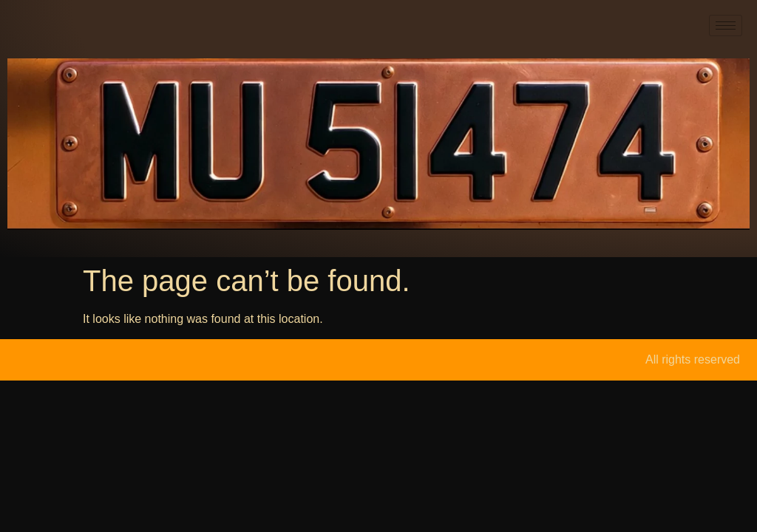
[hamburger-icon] (726, 25)
